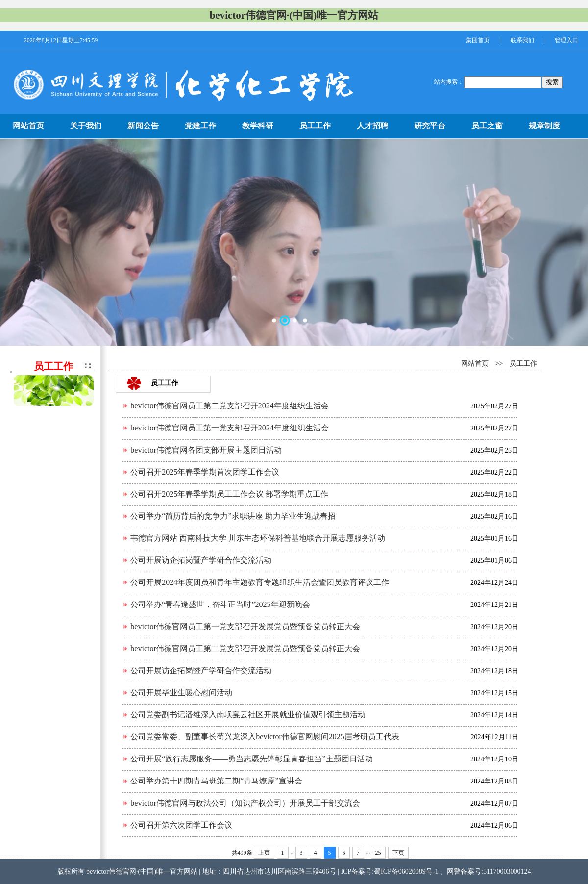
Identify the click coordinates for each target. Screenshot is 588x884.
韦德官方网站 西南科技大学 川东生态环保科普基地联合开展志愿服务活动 (258, 538)
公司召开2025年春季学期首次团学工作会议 (205, 472)
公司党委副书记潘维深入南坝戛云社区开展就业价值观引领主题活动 (248, 715)
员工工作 (523, 364)
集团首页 (478, 40)
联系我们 (522, 40)
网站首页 (475, 364)
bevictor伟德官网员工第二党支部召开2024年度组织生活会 (229, 406)
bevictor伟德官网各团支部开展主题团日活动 (206, 450)
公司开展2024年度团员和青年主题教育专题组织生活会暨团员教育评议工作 (260, 582)
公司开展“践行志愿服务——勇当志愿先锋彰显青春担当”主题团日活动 (251, 759)
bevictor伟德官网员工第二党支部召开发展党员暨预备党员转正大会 (245, 648)
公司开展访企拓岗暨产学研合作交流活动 (201, 560)
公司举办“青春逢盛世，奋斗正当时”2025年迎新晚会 (220, 604)
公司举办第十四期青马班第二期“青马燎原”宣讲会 (216, 781)
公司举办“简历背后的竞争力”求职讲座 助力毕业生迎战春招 (233, 516)
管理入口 (566, 40)
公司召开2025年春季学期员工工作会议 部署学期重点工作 (229, 494)
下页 (398, 853)
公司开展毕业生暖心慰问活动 (181, 693)
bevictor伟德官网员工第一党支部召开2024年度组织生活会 (229, 428)
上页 (264, 853)
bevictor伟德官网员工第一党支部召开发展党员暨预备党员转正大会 (245, 626)
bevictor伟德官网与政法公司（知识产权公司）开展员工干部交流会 (245, 803)
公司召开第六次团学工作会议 (181, 825)
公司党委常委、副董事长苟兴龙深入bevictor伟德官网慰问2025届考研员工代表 (265, 737)
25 (378, 853)
